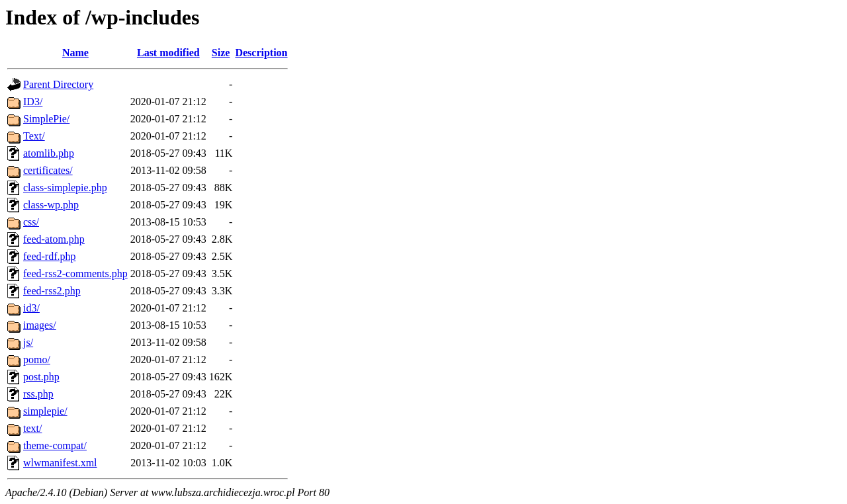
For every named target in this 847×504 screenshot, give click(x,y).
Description (261, 53)
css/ (31, 222)
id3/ (31, 308)
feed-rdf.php (50, 256)
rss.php (38, 394)
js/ (28, 342)
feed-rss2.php (52, 291)
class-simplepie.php (65, 188)
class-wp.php (51, 205)
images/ (40, 325)
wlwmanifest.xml (60, 463)
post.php (41, 377)
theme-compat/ (55, 445)
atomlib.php (49, 153)
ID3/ (33, 102)
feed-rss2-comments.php (75, 273)
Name (75, 53)
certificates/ (48, 170)
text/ (32, 428)
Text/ (34, 136)
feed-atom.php (54, 239)
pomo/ (37, 359)
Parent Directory (58, 84)
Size (221, 53)
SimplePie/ (46, 119)
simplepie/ (45, 411)
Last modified (168, 53)
